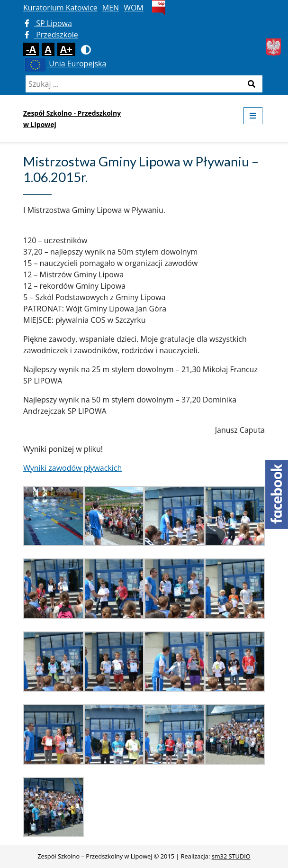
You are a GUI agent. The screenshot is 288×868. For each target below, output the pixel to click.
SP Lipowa (48, 23)
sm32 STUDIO (231, 856)
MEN (111, 8)
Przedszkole (51, 35)
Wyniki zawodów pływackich (72, 468)
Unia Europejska (65, 64)
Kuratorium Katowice (60, 8)
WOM (134, 8)
